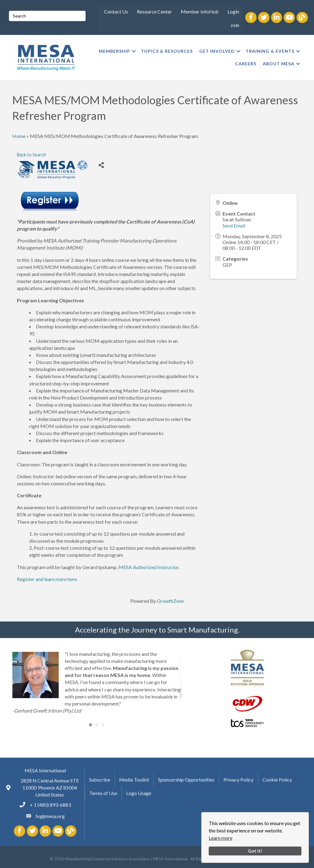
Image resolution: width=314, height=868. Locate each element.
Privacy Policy (238, 780)
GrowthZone (170, 601)
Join (235, 25)
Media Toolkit (134, 780)
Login (233, 11)
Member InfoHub (200, 11)
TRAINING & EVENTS (270, 51)
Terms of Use (103, 793)
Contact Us (116, 11)
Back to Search (31, 155)
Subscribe (100, 780)
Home (19, 136)
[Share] (101, 165)
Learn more (221, 838)
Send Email (234, 226)
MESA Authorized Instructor (148, 567)
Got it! (255, 851)
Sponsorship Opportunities (186, 780)
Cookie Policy (277, 780)
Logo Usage (139, 793)
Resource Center (154, 11)
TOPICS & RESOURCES (167, 51)
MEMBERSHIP (114, 51)
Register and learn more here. (47, 579)
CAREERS (246, 64)
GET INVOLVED (217, 51)
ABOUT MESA (279, 64)
